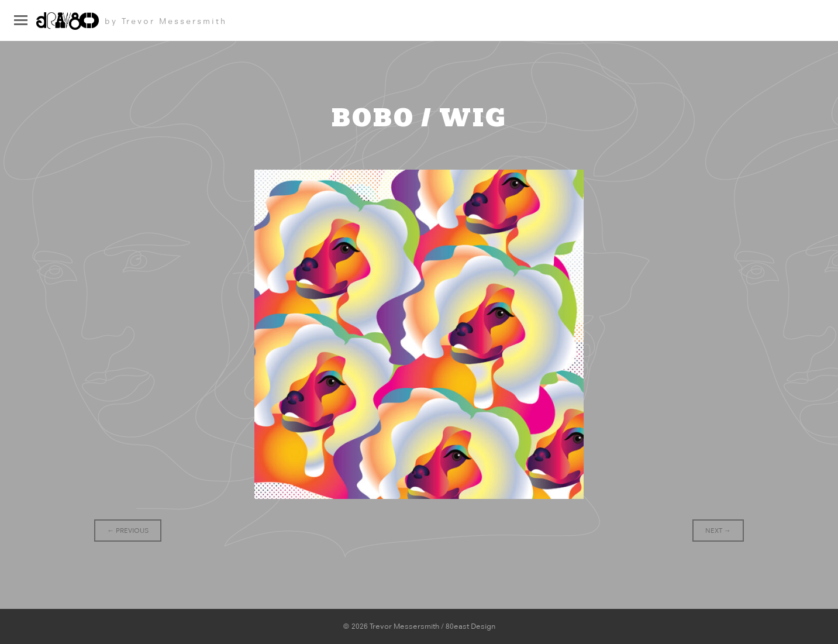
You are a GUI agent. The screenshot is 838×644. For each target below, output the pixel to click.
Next (718, 531)
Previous (128, 531)
